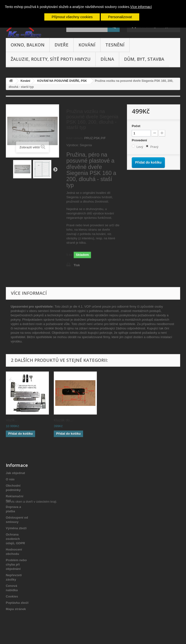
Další (55, 169)
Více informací (141, 7)
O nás (10, 479)
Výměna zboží (16, 528)
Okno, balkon (28, 45)
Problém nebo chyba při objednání (16, 564)
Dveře (62, 45)
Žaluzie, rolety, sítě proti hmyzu (51, 59)
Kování (87, 45)
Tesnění (115, 45)
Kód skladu (75, 138)
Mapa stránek (16, 609)
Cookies (12, 596)
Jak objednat (15, 473)
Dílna (107, 59)
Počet (136, 126)
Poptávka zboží (17, 603)
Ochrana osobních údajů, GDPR (15, 539)
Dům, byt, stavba (144, 59)
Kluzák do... (63, 420)
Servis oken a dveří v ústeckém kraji (31, 617)
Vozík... (12, 420)
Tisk (77, 265)
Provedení (140, 140)
